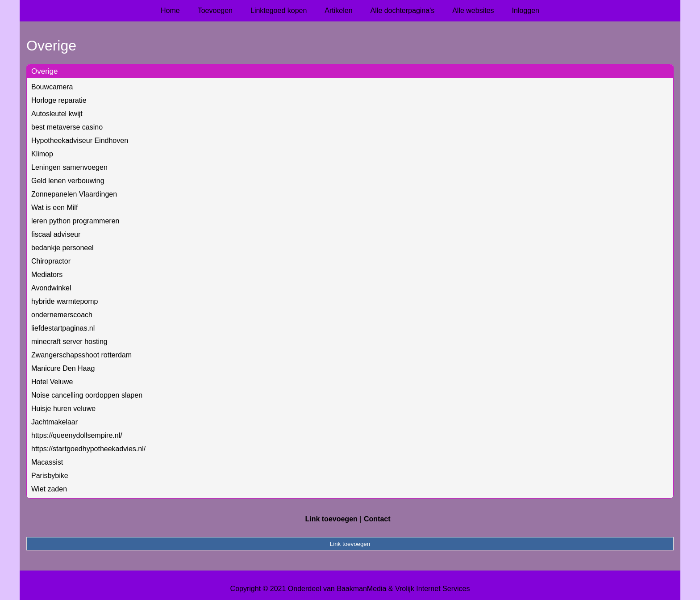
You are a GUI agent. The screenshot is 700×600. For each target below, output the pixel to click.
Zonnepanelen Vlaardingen (74, 194)
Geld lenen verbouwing (68, 181)
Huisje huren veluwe (63, 409)
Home (170, 10)
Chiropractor (51, 261)
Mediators (47, 275)
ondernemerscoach (62, 315)
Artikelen (338, 10)
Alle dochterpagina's (403, 10)
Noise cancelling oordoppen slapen (87, 395)
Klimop (42, 154)
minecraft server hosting (69, 342)
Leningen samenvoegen (69, 167)
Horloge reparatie (59, 100)
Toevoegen (215, 10)
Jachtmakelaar (54, 422)
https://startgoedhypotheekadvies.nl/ (88, 449)
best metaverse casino (67, 127)
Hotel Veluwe (52, 382)
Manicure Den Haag (63, 368)
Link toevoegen (331, 519)
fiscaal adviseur (56, 234)
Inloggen (526, 10)
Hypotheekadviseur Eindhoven (80, 141)
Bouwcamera (52, 87)
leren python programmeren (75, 221)
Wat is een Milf (54, 208)
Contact (377, 519)
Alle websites (473, 10)
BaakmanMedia (361, 589)
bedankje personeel (62, 248)
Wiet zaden (49, 489)
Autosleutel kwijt (57, 114)
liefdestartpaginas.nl (63, 328)
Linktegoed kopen (279, 10)
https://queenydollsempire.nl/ (77, 435)
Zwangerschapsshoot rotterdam (81, 355)
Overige (45, 71)
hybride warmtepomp (65, 301)
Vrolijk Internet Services (432, 589)
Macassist (47, 462)
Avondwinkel (51, 288)
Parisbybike (50, 476)
